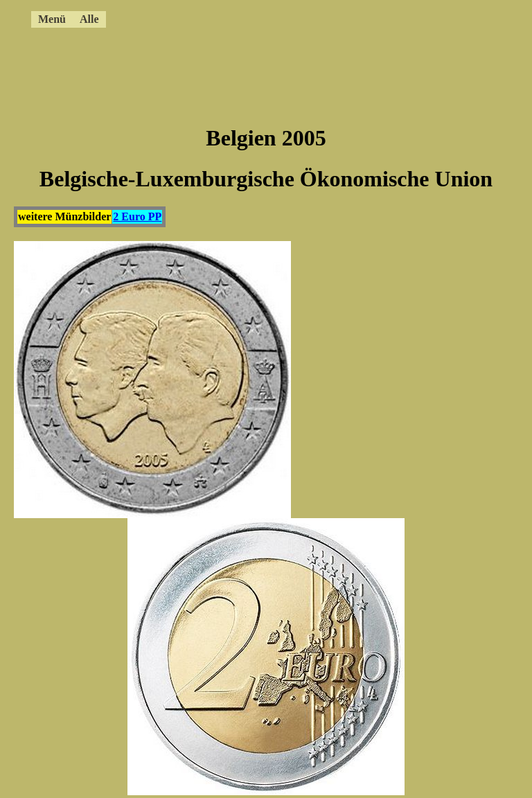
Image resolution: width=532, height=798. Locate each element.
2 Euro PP (137, 216)
